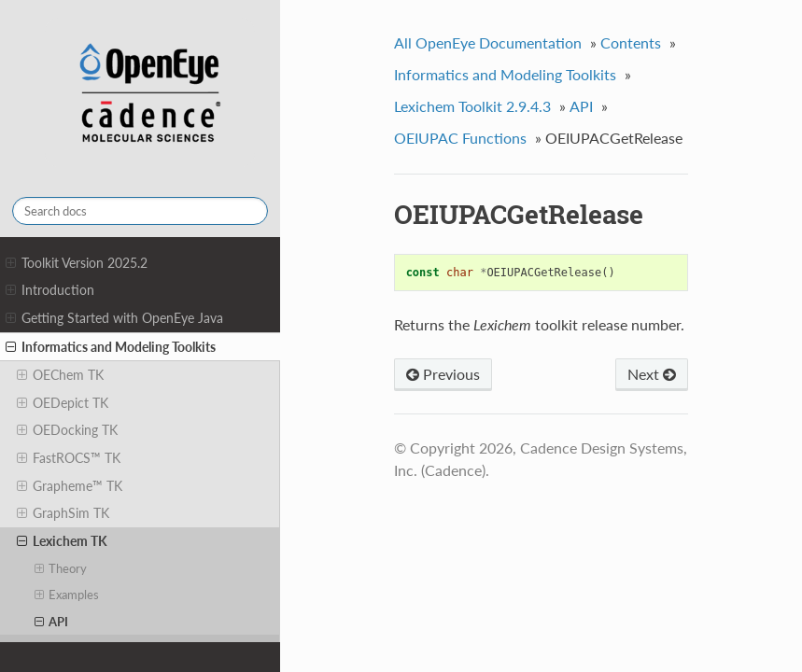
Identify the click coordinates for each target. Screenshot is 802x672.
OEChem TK (60, 375)
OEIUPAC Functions (460, 138)
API (52, 622)
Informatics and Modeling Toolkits (111, 347)
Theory (61, 568)
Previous (443, 374)
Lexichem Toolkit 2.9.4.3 (472, 106)
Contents (631, 42)
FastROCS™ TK (69, 458)
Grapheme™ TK (70, 486)
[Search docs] (140, 211)
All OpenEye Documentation (488, 42)
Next (652, 374)
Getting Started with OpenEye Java (114, 318)
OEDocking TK (67, 430)
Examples (67, 595)
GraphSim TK (63, 513)
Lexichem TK (62, 541)
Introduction (50, 290)
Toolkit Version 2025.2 (77, 263)
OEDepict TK (63, 403)
